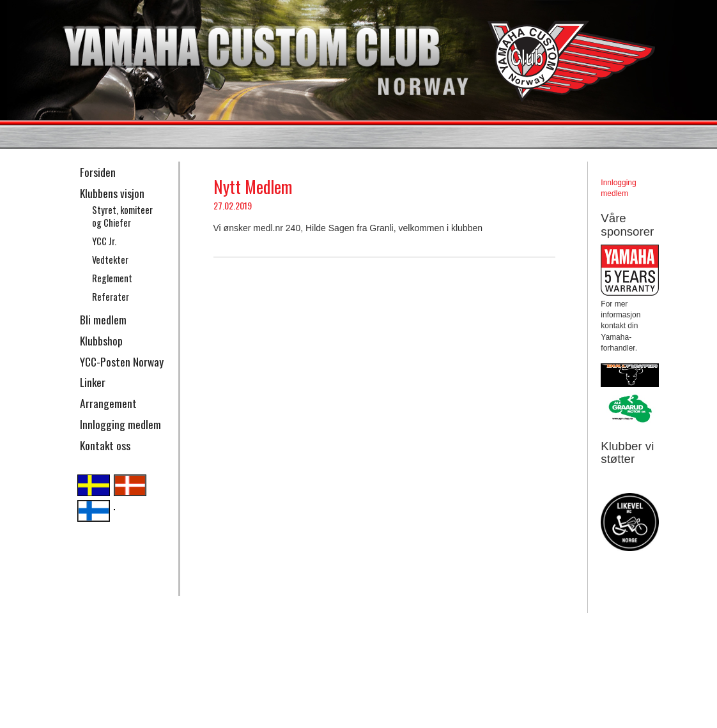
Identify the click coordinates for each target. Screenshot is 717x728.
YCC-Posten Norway (122, 361)
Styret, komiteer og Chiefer (122, 216)
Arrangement (108, 403)
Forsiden (98, 172)
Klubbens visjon (112, 193)
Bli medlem (103, 319)
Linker (93, 382)
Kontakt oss (105, 445)
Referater (111, 297)
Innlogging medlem (120, 424)
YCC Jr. (104, 241)
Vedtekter (110, 260)
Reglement (112, 278)
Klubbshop (101, 340)
